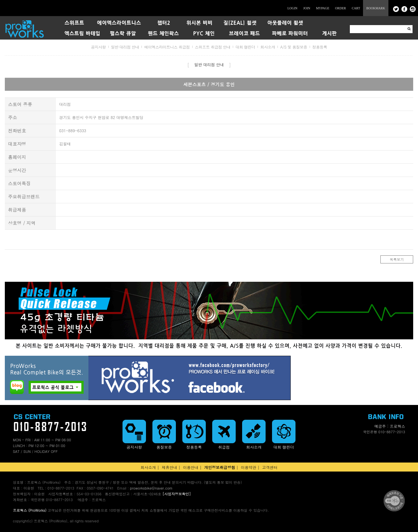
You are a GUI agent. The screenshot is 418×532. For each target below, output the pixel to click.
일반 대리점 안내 (125, 47)
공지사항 (98, 47)
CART (356, 8)
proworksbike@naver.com (151, 488)
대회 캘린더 (245, 47)
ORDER (341, 8)
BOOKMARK (376, 8)
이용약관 (249, 467)
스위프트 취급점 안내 (213, 47)
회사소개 (268, 47)
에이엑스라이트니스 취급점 (167, 47)
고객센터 (270, 467)
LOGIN (292, 8)
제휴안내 (169, 467)
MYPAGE (323, 8)
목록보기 (397, 259)
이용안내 (191, 467)
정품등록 (320, 47)
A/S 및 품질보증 (294, 47)
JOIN (307, 8)
